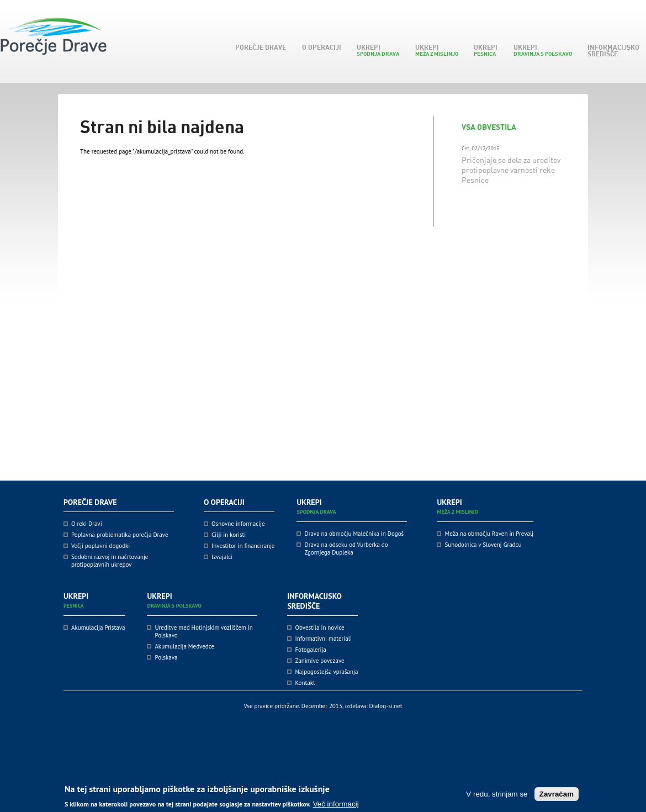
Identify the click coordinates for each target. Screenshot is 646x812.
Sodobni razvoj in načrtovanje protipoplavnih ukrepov (110, 561)
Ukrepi (376, 50)
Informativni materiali (323, 639)
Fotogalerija (310, 650)
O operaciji (320, 47)
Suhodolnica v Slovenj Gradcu (483, 545)
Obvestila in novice (319, 628)
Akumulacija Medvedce (184, 646)
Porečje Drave (259, 47)
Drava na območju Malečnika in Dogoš (354, 534)
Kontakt (305, 683)
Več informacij (336, 806)
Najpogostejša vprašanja (326, 672)
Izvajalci (222, 557)
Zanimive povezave (319, 661)
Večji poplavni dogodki (100, 546)
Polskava (166, 657)
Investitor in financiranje (243, 546)
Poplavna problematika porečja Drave (120, 535)
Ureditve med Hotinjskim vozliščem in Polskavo (203, 631)
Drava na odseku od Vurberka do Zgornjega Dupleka (346, 549)
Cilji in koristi (229, 535)
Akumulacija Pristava (98, 628)
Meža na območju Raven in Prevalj (489, 534)
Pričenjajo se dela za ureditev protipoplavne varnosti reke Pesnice (511, 170)
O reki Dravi (87, 524)
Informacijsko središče (611, 51)
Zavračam (557, 796)
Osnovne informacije (238, 524)
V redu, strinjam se (497, 796)
